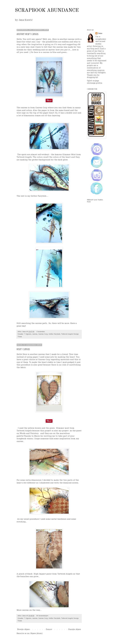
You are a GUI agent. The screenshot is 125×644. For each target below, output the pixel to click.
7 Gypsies (28, 334)
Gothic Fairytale (54, 334)
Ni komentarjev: (43, 616)
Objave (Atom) (36, 634)
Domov (49, 629)
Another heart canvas (28, 34)
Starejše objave (75, 629)
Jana (100, 34)
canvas (35, 334)
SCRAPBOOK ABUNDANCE (47, 11)
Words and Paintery (29, 434)
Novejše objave (23, 629)
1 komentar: (41, 332)
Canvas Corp (43, 334)
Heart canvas (23, 349)
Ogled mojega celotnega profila (94, 82)
